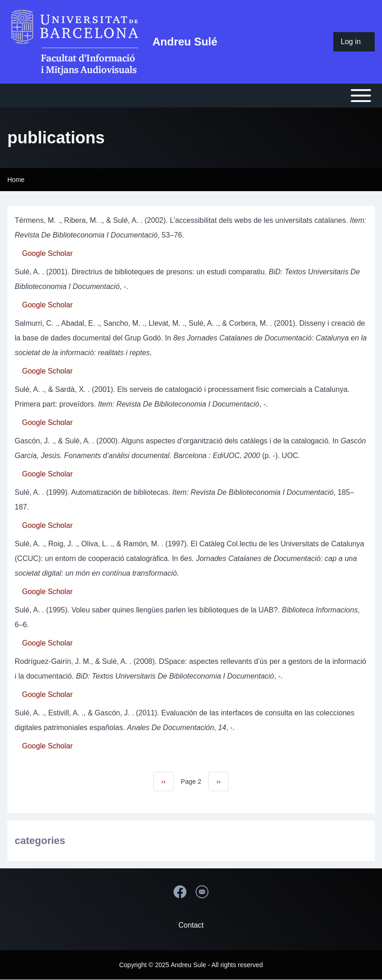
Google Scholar (47, 253)
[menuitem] (354, 42)
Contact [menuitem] (191, 925)
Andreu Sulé (185, 42)
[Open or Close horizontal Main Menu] (191, 96)
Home (16, 180)
